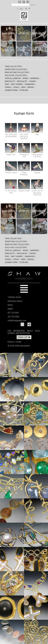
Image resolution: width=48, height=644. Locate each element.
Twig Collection (13, 66)
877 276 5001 (13, 313)
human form (11, 90)
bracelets (10, 81)
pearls (8, 87)
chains (32, 81)
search (33, 5)
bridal (31, 87)
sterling (24, 90)
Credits (19, 342)
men (23, 87)
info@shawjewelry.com (17, 320)
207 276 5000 (13, 317)
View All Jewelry (13, 78)
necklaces (22, 81)
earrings (35, 78)
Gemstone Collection (16, 69)
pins (7, 84)
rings (25, 78)
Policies (11, 342)
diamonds (30, 84)
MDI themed (17, 84)
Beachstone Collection (17, 72)
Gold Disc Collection (16, 75)
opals (16, 87)
